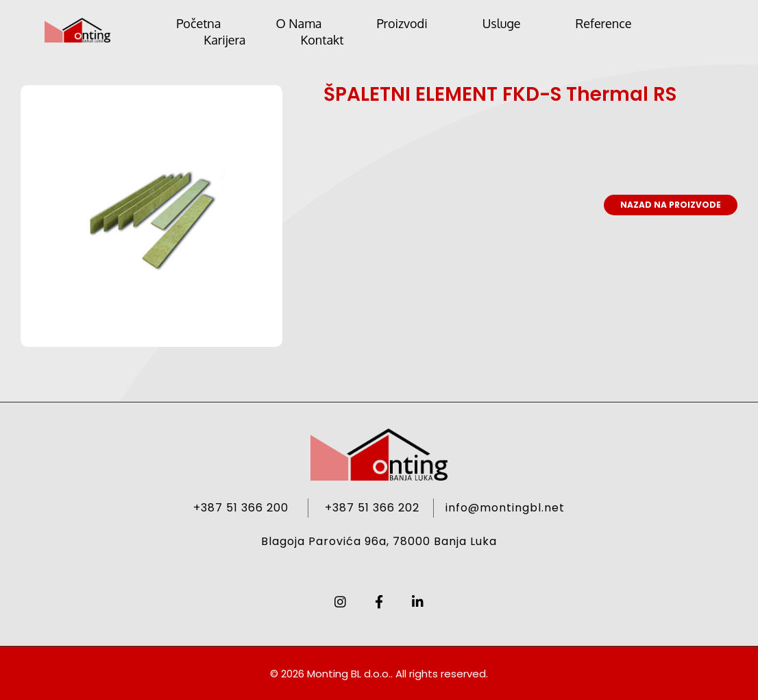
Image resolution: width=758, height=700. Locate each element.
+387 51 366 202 (372, 508)
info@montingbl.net (505, 508)
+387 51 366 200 (241, 508)
